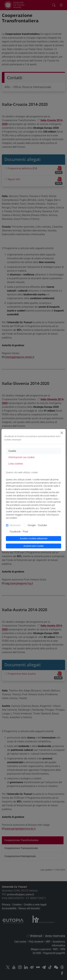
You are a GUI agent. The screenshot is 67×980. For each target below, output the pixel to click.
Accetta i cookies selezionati (34, 538)
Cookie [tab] (12, 451)
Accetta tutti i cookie (33, 546)
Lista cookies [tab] (16, 464)
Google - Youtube (37, 525)
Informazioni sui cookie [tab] (21, 457)
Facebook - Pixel (19, 532)
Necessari (15, 525)
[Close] (62, 433)
